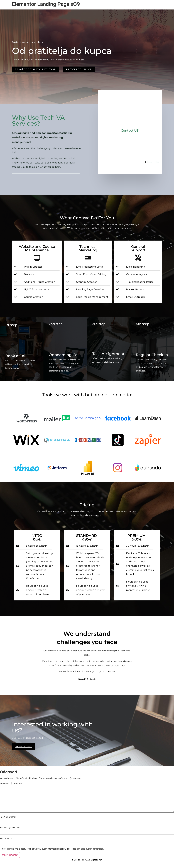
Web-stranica (6, 838)
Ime (8, 817)
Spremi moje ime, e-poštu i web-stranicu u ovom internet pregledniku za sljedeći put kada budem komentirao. (53, 849)
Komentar (11, 783)
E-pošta (10, 828)
